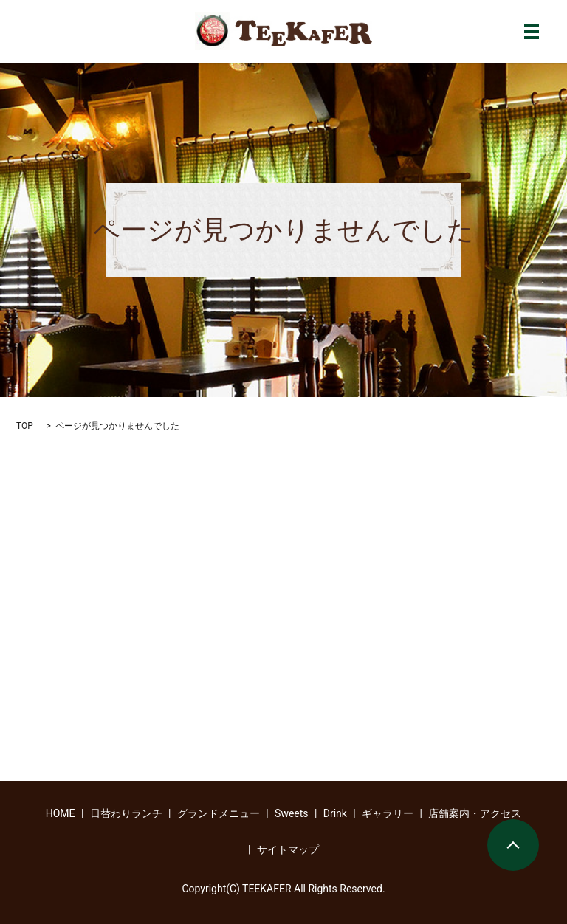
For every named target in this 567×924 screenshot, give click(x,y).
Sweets (292, 813)
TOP (25, 426)
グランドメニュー (219, 813)
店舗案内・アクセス (475, 813)
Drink (335, 813)
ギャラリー (388, 813)
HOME (61, 813)
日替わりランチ (126, 813)
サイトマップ (288, 849)
